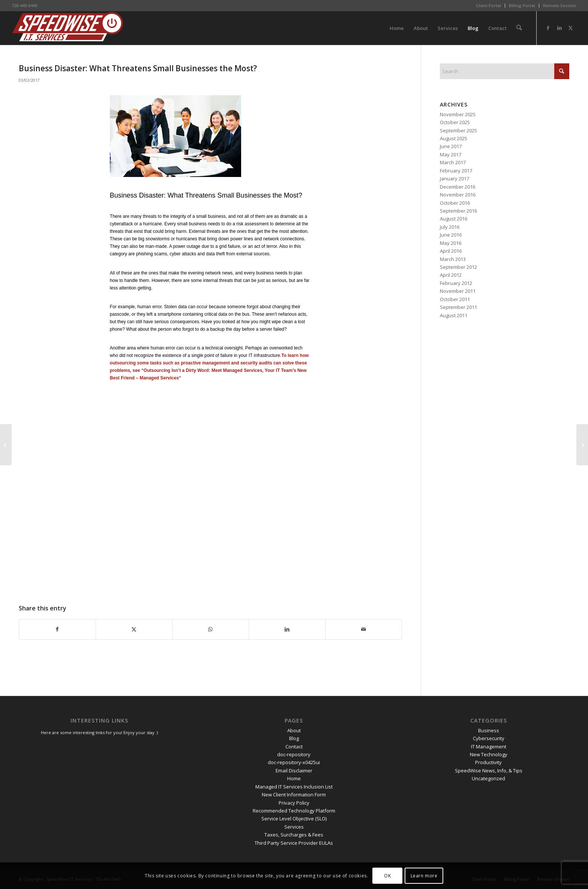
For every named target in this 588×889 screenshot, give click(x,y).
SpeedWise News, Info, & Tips (489, 771)
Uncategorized (488, 778)
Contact (294, 747)
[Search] (519, 28)
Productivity (488, 762)
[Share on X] (134, 629)
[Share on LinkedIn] (287, 629)
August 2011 (454, 315)
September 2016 (458, 211)
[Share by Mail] (364, 629)
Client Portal (488, 5)
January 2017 (454, 178)
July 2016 (450, 227)
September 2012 (458, 267)
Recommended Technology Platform (294, 811)
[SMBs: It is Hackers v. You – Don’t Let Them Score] (582, 445)
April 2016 (451, 251)
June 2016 (451, 235)
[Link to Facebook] (548, 28)
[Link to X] (571, 28)
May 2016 (451, 243)
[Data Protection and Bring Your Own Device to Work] (6, 445)
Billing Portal (522, 5)
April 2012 (451, 275)
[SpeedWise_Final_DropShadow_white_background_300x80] (68, 28)
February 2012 (456, 283)
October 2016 (455, 203)
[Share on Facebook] (57, 629)
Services (294, 827)
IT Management (489, 747)
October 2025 (455, 122)
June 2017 (451, 146)
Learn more (424, 876)
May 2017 (451, 154)
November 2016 (458, 195)
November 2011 (458, 291)
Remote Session (560, 5)
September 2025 (458, 130)
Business (489, 730)
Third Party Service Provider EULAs (294, 843)
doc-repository (294, 754)
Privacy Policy (294, 803)
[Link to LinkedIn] (559, 28)
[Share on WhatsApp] (211, 629)
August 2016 (454, 219)
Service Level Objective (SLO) (294, 819)
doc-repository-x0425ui (294, 762)
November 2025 (458, 114)
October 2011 (455, 299)
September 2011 (458, 307)
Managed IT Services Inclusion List (294, 787)
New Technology (489, 754)
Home (294, 778)
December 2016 (457, 187)
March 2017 (453, 162)
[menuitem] (489, 6)
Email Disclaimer (294, 771)
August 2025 (454, 138)
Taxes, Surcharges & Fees (294, 835)
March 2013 (453, 259)
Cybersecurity (489, 738)
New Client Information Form (294, 795)
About (294, 730)
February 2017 (456, 171)
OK (387, 876)
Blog (294, 738)
